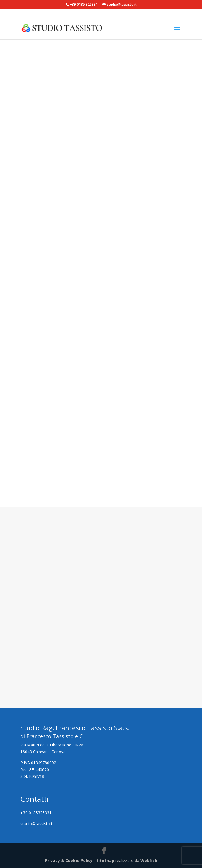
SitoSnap (105, 860)
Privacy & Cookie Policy (69, 860)
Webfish (149, 860)
